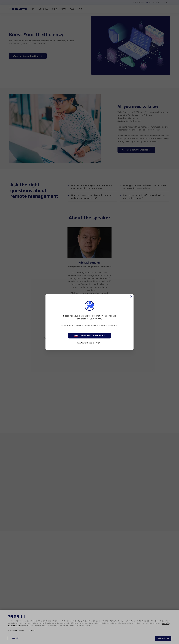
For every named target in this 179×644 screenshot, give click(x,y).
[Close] (131, 296)
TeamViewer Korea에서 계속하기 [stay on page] (89, 343)
